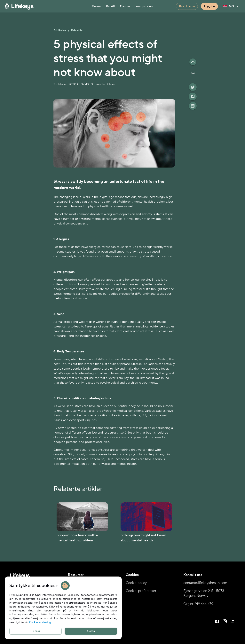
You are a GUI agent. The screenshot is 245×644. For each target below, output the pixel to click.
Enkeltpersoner (144, 6)
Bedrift (111, 6)
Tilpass (36, 631)
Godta (91, 631)
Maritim (125, 6)
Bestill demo (187, 6)
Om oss (96, 6)
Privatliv (77, 30)
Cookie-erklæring (40, 622)
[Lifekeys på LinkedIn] (233, 622)
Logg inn (209, 6)
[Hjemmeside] (47, 6)
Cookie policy (136, 583)
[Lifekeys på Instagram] (225, 622)
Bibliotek (60, 30)
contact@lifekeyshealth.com (205, 583)
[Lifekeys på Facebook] (217, 622)
